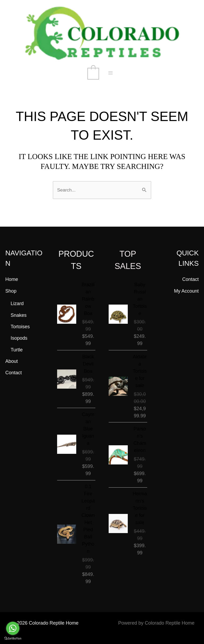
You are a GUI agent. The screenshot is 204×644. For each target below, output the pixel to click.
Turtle (17, 350)
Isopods (19, 338)
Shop (11, 291)
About (12, 361)
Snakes (19, 315)
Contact (14, 373)
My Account (186, 291)
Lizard (17, 304)
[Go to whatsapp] (13, 628)
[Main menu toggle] (111, 73)
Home (12, 279)
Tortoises (20, 326)
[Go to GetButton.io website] (13, 639)
